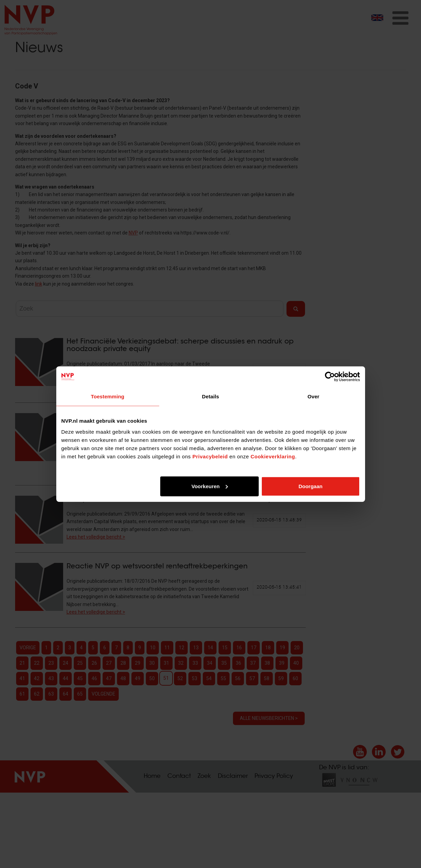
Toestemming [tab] (108, 396)
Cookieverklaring (273, 456)
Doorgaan (311, 486)
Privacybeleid (210, 456)
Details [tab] (211, 396)
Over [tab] (313, 396)
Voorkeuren (210, 486)
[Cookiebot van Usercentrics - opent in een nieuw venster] (330, 377)
